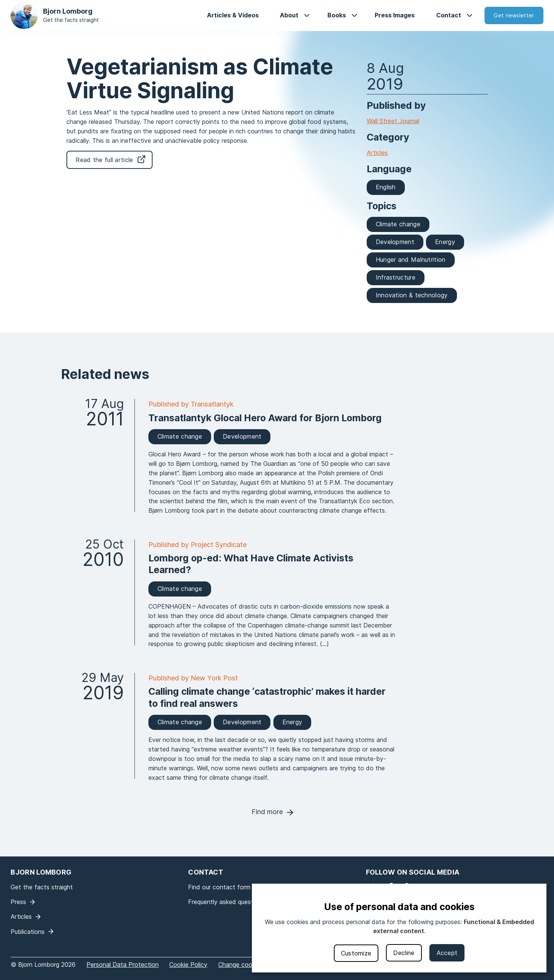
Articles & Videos (233, 15)
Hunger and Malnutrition (411, 260)
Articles (377, 153)
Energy (445, 242)
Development (395, 242)
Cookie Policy (188, 965)
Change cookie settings (251, 965)
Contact (449, 15)
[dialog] (399, 928)
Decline (404, 953)
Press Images (395, 15)
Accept (447, 953)
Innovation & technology (412, 295)
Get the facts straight (71, 20)
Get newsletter (514, 15)
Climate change (398, 224)
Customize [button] (356, 953)
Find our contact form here (226, 887)
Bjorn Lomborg (68, 11)
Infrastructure (396, 277)
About (289, 15)
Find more (267, 812)
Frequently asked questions (226, 902)
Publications (28, 932)
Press (18, 902)
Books (337, 15)
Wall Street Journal (393, 121)
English (386, 187)
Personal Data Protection (123, 965)
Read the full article (104, 160)
